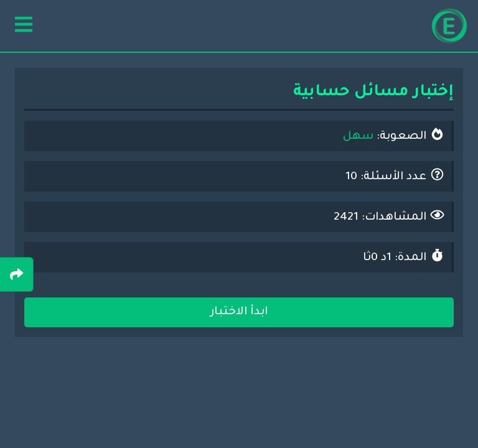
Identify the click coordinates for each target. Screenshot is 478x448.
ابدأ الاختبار (239, 312)
